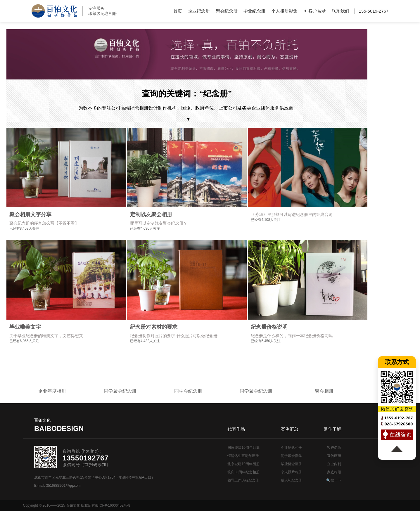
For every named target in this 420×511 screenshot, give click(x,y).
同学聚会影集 (291, 456)
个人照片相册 (291, 472)
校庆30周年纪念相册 (243, 472)
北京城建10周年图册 (243, 464)
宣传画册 (334, 456)
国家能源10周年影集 (243, 448)
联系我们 (341, 11)
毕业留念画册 (291, 464)
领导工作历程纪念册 (243, 480)
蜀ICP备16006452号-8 (113, 505)
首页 (178, 11)
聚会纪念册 (227, 11)
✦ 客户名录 (315, 11)
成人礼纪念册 (291, 480)
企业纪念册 (199, 11)
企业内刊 (334, 464)
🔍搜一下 (334, 480)
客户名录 (334, 448)
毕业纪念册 (254, 11)
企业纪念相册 (291, 448)
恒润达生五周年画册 (243, 456)
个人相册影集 (284, 11)
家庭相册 (334, 472)
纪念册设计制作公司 (54, 11)
